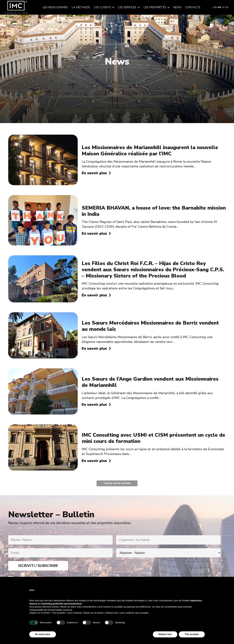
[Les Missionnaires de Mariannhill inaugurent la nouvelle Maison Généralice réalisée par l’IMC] (43, 137)
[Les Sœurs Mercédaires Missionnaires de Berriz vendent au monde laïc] (43, 315)
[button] (113, 7)
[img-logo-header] (16, 7)
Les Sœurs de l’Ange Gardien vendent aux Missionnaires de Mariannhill (150, 382)
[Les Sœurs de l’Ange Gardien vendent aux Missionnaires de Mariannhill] (43, 371)
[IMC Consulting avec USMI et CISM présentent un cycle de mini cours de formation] (43, 427)
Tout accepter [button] (192, 634)
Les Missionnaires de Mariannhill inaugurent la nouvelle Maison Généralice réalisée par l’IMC (150, 151)
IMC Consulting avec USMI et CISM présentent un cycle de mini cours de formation (153, 438)
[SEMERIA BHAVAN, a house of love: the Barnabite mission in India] (43, 197)
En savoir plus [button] (43, 634)
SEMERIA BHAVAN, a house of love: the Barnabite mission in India (154, 211)
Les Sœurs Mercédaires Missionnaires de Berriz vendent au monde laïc (150, 326)
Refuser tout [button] (165, 634)
